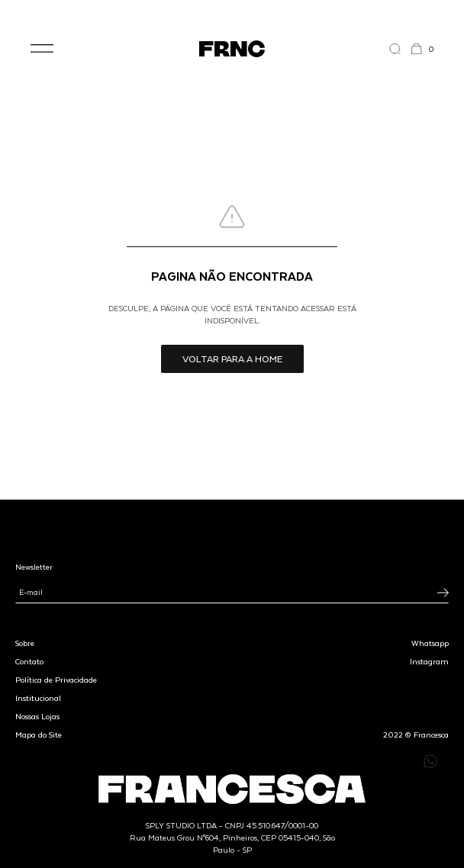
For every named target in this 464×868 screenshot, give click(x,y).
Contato (29, 661)
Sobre (25, 643)
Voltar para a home (232, 358)
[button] (42, 49)
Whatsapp (430, 643)
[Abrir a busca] (400, 49)
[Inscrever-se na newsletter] (443, 593)
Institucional (38, 698)
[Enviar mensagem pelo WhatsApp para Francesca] (430, 761)
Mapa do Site (39, 735)
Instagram (429, 661)
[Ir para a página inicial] (232, 49)
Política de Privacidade (56, 680)
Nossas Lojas (37, 716)
